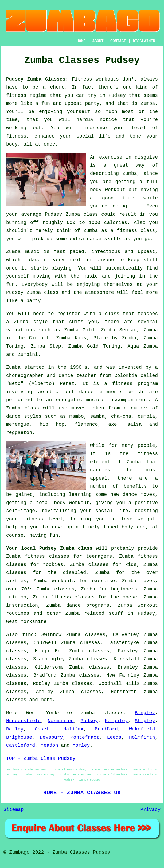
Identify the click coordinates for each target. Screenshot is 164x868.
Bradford (106, 729)
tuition (16, 597)
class (51, 292)
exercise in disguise (128, 157)
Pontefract (85, 737)
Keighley (116, 721)
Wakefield (142, 729)
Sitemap (14, 810)
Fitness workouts (95, 79)
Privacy (150, 810)
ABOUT (98, 41)
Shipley (145, 721)
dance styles (24, 416)
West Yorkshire (26, 622)
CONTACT (118, 41)
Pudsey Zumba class (66, 548)
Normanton (61, 721)
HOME (81, 41)
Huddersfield (24, 721)
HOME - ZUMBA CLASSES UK (82, 793)
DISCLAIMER (144, 41)
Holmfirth (142, 737)
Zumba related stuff (94, 613)
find (28, 635)
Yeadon (50, 745)
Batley (15, 729)
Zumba (148, 103)
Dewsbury (51, 737)
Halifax (73, 729)
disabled (75, 573)
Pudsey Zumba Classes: (37, 79)
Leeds (114, 737)
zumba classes (102, 713)
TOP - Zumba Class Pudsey (41, 758)
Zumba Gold (79, 330)
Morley (81, 745)
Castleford (21, 745)
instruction (22, 605)
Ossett (43, 729)
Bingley (145, 713)
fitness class (136, 231)
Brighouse (19, 737)
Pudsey (89, 721)
